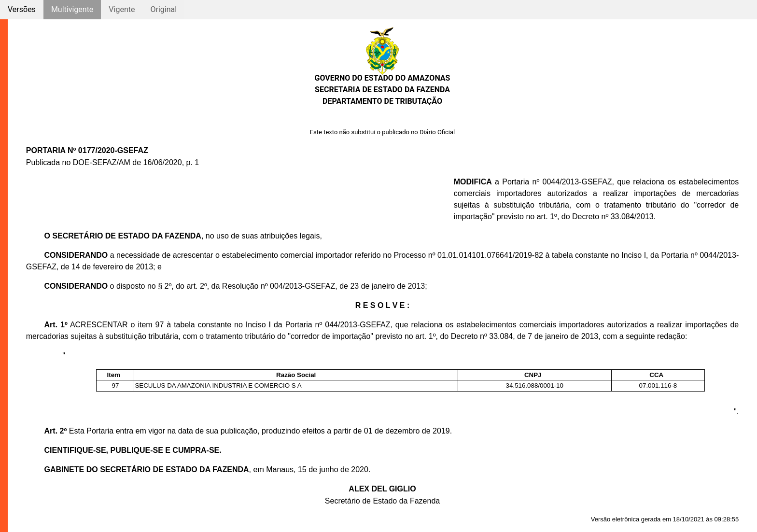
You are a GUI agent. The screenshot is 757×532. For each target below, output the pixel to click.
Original (163, 9)
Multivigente (72, 9)
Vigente (122, 9)
